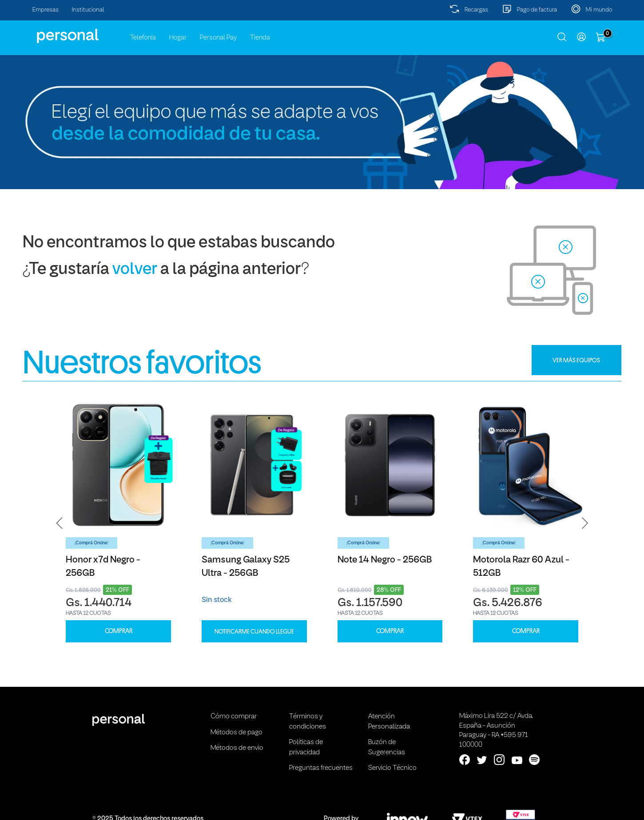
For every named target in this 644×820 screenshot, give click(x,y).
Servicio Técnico (392, 768)
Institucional (88, 10)
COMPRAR (119, 631)
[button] (60, 523)
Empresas (46, 10)
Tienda (260, 38)
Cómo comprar (234, 717)
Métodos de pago (237, 733)
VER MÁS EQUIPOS (576, 360)
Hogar (178, 38)
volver (135, 270)
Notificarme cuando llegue (254, 631)
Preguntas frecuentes (321, 768)
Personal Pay (218, 38)
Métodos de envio (237, 748)
